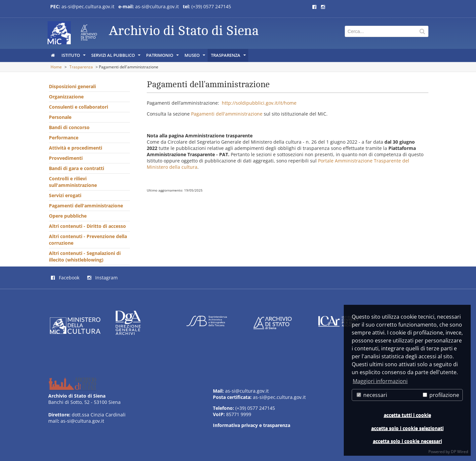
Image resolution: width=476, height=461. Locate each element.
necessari (372, 395)
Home (56, 67)
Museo (195, 57)
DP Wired (459, 452)
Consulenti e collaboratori (79, 107)
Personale (60, 117)
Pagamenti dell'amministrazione (86, 206)
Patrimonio (163, 57)
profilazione (441, 395)
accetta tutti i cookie (407, 415)
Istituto (74, 57)
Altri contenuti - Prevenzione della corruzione (88, 240)
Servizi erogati (65, 195)
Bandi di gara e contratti (77, 168)
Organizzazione (66, 97)
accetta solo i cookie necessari (407, 441)
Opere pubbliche (68, 216)
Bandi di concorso (69, 127)
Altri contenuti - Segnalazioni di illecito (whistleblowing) (85, 256)
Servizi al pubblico (116, 57)
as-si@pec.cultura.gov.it (88, 6)
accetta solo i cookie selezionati (407, 428)
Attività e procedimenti (76, 148)
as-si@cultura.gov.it (157, 6)
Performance (64, 138)
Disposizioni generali (72, 86)
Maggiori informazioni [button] (380, 381)
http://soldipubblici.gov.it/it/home (259, 103)
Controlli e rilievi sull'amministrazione (73, 182)
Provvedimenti (66, 158)
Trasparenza (229, 57)
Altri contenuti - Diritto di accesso (87, 226)
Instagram (102, 278)
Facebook (65, 278)
